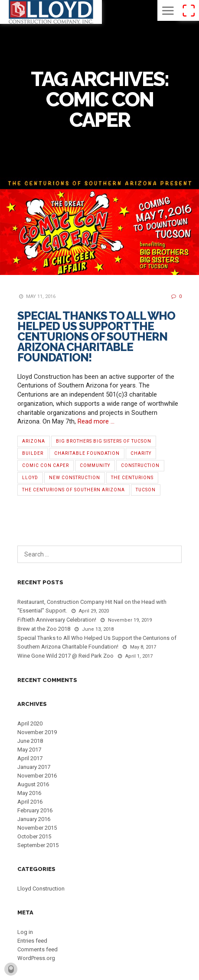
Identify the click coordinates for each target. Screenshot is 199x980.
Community (95, 465)
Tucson (146, 490)
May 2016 (29, 793)
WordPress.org (36, 958)
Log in (25, 932)
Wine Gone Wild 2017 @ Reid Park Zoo (65, 656)
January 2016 (34, 819)
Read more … (96, 421)
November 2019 (37, 732)
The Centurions (132, 478)
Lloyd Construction (41, 889)
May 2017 (29, 750)
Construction (140, 465)
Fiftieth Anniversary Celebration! (57, 620)
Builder (33, 453)
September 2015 (38, 845)
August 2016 (33, 784)
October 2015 (34, 836)
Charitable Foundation (87, 453)
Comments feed (38, 949)
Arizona (34, 441)
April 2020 (30, 723)
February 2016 (35, 810)
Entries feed (32, 941)
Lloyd (30, 478)
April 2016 (30, 802)
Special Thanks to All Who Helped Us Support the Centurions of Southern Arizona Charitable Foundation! (96, 337)
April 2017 (30, 758)
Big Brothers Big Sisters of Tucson (104, 441)
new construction (75, 478)
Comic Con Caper (46, 465)
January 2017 (34, 767)
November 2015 (37, 828)
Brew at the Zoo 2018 (44, 629)
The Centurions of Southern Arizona (73, 490)
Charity (141, 453)
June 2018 (30, 741)
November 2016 (37, 776)
